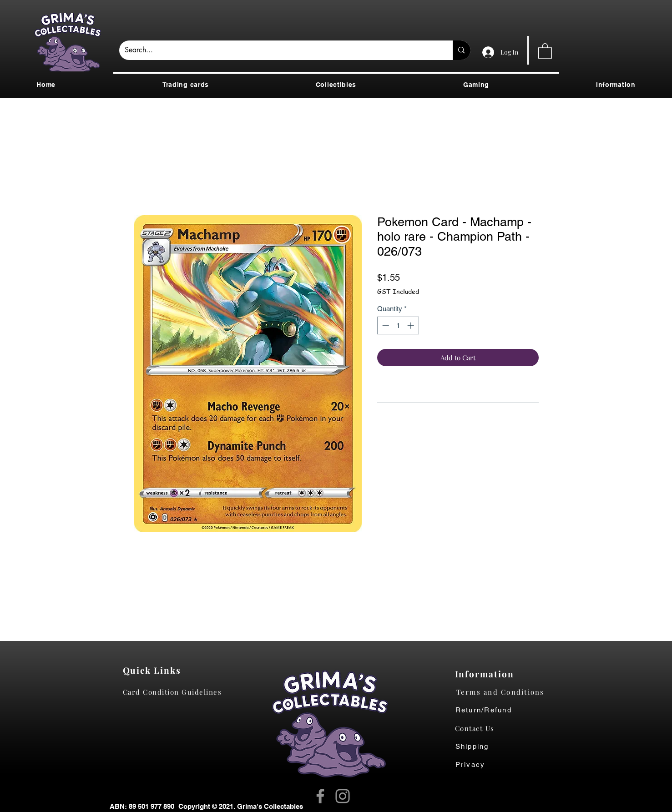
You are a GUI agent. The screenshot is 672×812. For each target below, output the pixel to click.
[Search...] (279, 50)
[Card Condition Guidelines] (175, 692)
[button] (545, 50)
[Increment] (412, 325)
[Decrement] (385, 325)
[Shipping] (477, 746)
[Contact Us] (479, 728)
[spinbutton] (398, 325)
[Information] (487, 674)
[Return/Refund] (508, 710)
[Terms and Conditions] (508, 692)
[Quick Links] (154, 670)
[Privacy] (479, 765)
